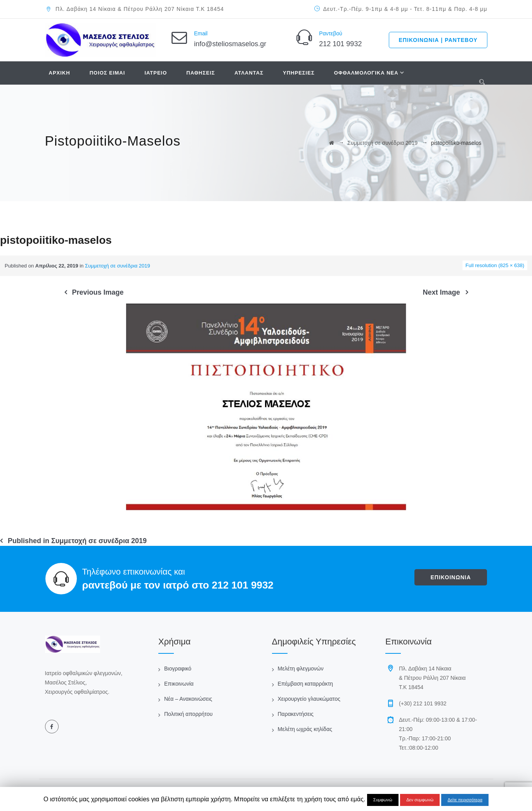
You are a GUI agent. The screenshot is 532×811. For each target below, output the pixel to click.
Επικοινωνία (179, 684)
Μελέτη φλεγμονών (301, 669)
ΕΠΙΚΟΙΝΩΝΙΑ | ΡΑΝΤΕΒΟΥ (438, 40)
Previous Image (98, 292)
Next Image (441, 292)
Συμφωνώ (383, 800)
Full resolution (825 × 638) (495, 265)
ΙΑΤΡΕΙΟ (156, 73)
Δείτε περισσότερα (465, 800)
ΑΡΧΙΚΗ (60, 73)
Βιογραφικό (178, 669)
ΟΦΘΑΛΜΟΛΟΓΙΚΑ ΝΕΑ (366, 73)
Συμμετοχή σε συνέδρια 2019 (118, 266)
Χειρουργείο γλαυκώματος (309, 699)
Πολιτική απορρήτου (188, 714)
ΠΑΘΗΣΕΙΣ (201, 73)
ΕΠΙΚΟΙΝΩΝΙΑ (451, 577)
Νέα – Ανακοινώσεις (188, 699)
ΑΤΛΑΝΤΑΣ (249, 73)
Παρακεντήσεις (296, 714)
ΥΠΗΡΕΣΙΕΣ (299, 73)
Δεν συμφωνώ (420, 800)
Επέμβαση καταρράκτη (305, 684)
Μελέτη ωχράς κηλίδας (305, 729)
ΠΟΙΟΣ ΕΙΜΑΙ (107, 73)
